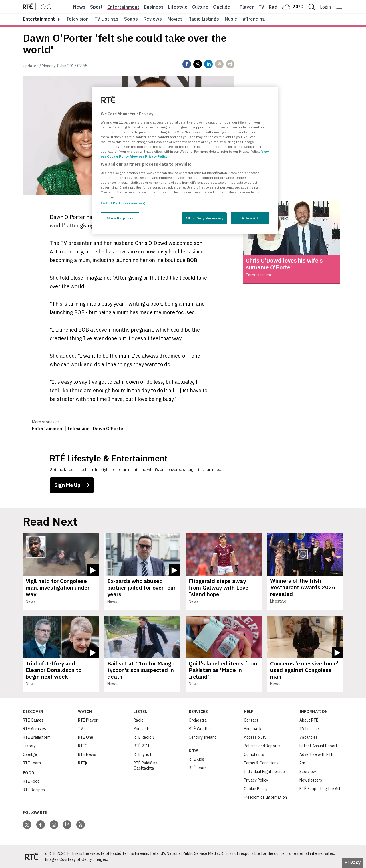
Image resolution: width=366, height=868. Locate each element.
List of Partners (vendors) (123, 203)
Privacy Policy (256, 780)
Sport (96, 7)
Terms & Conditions (261, 763)
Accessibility (255, 737)
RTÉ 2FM (141, 746)
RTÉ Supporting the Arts (321, 789)
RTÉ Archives (34, 729)
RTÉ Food (31, 781)
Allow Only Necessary (204, 218)
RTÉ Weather (200, 729)
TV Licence (309, 729)
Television (77, 19)
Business (154, 7)
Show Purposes (120, 218)
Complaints (254, 754)
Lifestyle (178, 7)
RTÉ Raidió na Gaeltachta (146, 766)
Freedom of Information (265, 797)
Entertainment (123, 7)
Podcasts (142, 729)
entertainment (39, 19)
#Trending (254, 19)
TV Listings (106, 19)
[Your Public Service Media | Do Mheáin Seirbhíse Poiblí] (31, 857)
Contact (251, 720)
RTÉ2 (83, 746)
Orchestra (198, 720)
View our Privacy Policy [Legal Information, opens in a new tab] (149, 156)
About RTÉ (309, 720)
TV (81, 729)
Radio (275, 7)
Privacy (353, 862)
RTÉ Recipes (34, 790)
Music (231, 19)
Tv (261, 7)
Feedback (253, 729)
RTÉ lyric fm (144, 754)
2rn (302, 763)
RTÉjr (83, 763)
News (79, 7)
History (29, 746)
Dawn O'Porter (109, 429)
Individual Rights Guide (264, 772)
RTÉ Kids (196, 759)
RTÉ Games (33, 720)
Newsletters (311, 780)
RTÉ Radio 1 (144, 737)
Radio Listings (204, 19)
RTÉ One (86, 737)
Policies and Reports (262, 746)
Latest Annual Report (318, 746)
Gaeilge (222, 7)
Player (247, 7)
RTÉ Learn (32, 763)
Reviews (153, 19)
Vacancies (309, 737)
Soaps (131, 19)
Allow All (250, 218)
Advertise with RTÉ (316, 754)
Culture (200, 7)
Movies (175, 19)
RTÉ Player (88, 720)
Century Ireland (203, 737)
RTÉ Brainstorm (37, 737)
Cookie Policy (256, 789)
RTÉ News (87, 754)
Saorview (308, 772)
